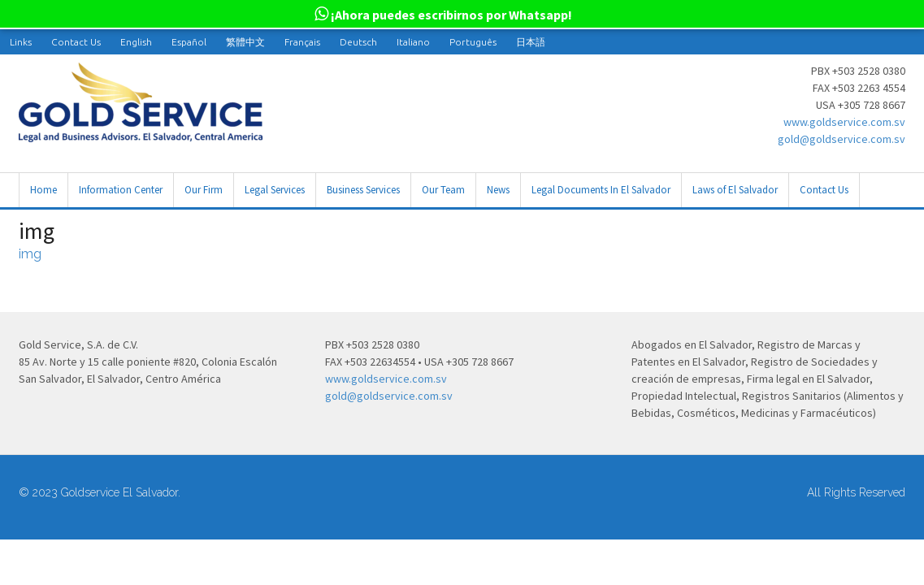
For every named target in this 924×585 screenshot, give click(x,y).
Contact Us (76, 42)
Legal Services (275, 190)
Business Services (363, 190)
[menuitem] (136, 42)
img (30, 254)
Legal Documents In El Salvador (601, 190)
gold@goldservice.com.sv (842, 139)
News (498, 190)
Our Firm (204, 190)
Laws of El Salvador (735, 190)
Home (43, 190)
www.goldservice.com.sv (844, 122)
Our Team (443, 190)
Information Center (121, 190)
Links (21, 42)
